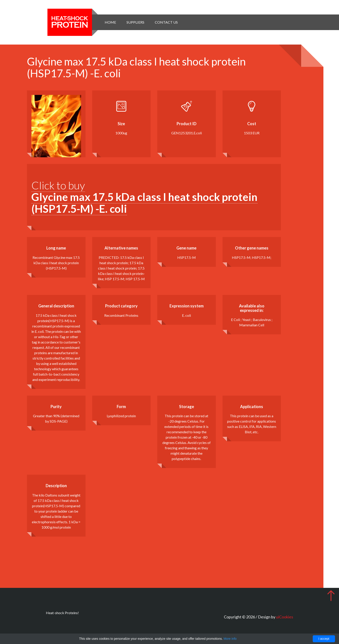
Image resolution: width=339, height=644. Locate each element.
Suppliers (135, 22)
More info (230, 639)
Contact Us (166, 22)
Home (110, 22)
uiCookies (285, 617)
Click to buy (144, 197)
